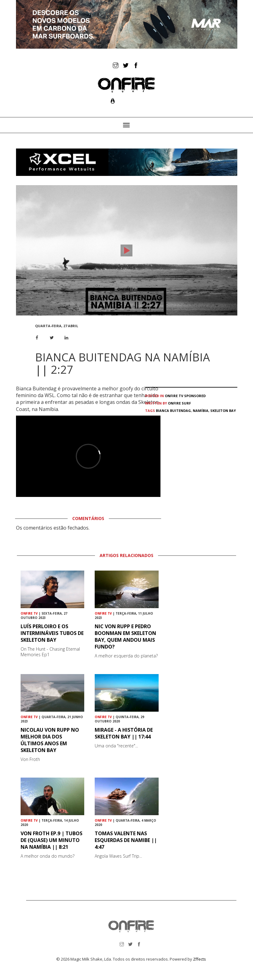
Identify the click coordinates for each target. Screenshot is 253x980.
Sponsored (195, 396)
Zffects (200, 959)
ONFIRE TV (174, 396)
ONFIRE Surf (179, 403)
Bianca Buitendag (173, 411)
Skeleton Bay (223, 411)
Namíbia (201, 411)
